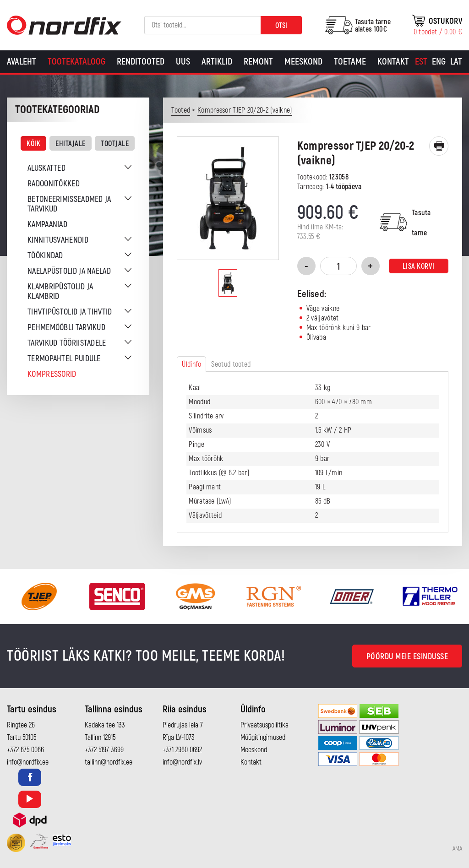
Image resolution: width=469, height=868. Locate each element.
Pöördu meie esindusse (407, 657)
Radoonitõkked (54, 184)
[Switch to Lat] (456, 62)
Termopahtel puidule (64, 359)
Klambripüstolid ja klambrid (60, 292)
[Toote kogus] (338, 266)
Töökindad (45, 256)
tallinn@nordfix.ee (109, 762)
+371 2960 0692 (182, 750)
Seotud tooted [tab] (231, 364)
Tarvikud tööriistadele (67, 343)
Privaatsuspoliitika (264, 725)
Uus (183, 62)
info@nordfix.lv (182, 762)
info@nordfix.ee (28, 762)
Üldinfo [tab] (191, 364)
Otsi (281, 26)
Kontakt (393, 62)
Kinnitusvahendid (58, 240)
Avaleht (22, 62)
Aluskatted (46, 168)
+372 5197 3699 (104, 750)
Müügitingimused (263, 738)
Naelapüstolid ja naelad (69, 271)
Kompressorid (52, 374)
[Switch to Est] (421, 62)
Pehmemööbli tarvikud (66, 328)
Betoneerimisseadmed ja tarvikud (69, 204)
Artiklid (217, 62)
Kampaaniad (47, 225)
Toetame (350, 62)
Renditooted (141, 62)
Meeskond (303, 62)
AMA (457, 849)
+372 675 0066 (25, 750)
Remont (258, 62)
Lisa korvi (419, 266)
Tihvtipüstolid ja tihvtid (70, 312)
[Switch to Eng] (439, 62)
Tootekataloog (76, 62)
